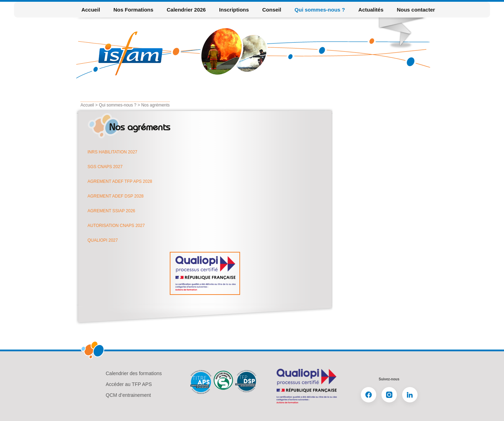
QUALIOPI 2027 (103, 240)
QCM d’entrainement (128, 395)
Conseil (272, 10)
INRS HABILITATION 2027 (112, 152)
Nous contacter (416, 10)
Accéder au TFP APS (129, 384)
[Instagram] (389, 395)
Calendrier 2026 (186, 10)
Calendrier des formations (134, 373)
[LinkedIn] (410, 395)
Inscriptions (234, 10)
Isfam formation (133, 53)
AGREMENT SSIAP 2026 (111, 211)
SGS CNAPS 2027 (105, 167)
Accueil (90, 10)
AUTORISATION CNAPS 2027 (116, 226)
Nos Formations (133, 10)
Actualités (371, 10)
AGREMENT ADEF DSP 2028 (115, 196)
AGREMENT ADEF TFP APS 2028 (120, 181)
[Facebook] (369, 395)
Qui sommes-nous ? (320, 10)
